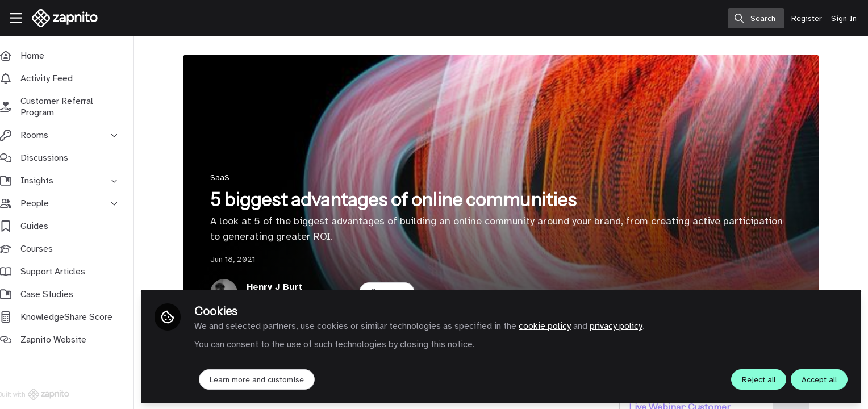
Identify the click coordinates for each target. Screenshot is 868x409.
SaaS (226, 178)
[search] (756, 18)
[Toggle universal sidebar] (16, 18)
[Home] (61, 18)
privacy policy (627, 325)
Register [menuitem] (807, 18)
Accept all (819, 379)
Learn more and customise (268, 379)
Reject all (759, 379)
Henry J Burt (280, 287)
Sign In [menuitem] (844, 18)
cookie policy (556, 325)
